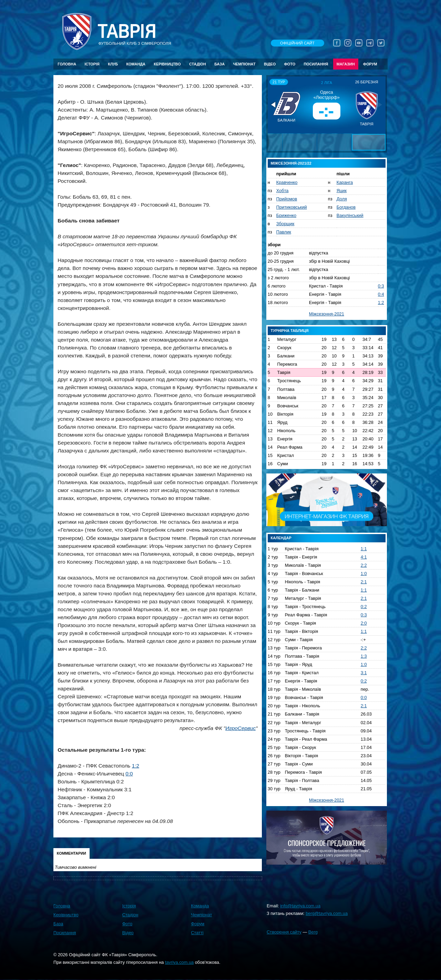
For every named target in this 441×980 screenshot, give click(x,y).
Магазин (346, 64)
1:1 (364, 549)
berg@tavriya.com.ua (327, 913)
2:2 (364, 565)
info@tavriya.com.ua (300, 906)
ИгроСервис (240, 728)
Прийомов (287, 199)
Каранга (345, 182)
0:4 (381, 294)
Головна (67, 64)
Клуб (113, 64)
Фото (290, 64)
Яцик (342, 191)
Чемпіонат (244, 64)
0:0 (129, 774)
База (219, 64)
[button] (274, 105)
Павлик (284, 232)
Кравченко (287, 182)
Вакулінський (350, 215)
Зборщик (285, 224)
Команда (136, 64)
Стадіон (198, 64)
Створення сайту (284, 932)
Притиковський (292, 207)
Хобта (283, 191)
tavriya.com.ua (179, 962)
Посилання (316, 64)
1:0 (364, 574)
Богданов (346, 207)
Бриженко (286, 215)
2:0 (364, 623)
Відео (270, 64)
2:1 (364, 582)
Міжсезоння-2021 (327, 314)
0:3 (381, 286)
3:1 (364, 673)
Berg (313, 932)
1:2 (136, 766)
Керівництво (167, 64)
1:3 (364, 656)
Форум (370, 64)
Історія (92, 64)
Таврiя (127, 32)
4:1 (364, 557)
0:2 (364, 607)
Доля (342, 199)
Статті (197, 933)
